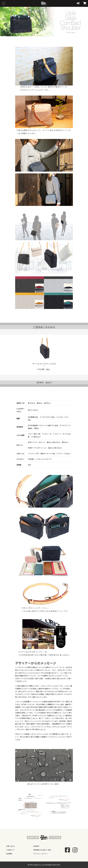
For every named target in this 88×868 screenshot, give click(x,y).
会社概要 (9, 854)
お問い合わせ (11, 846)
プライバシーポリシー (41, 854)
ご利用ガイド (11, 850)
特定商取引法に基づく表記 (42, 850)
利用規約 (36, 846)
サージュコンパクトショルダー (44, 365)
